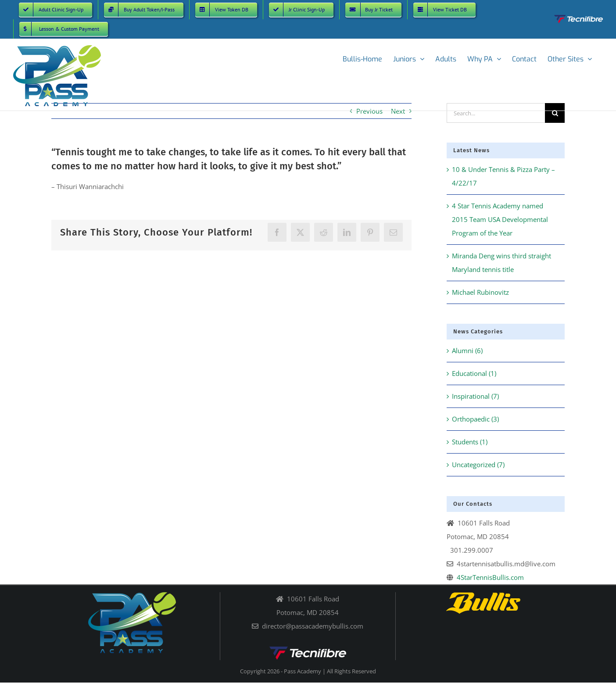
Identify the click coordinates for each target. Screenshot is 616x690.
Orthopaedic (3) (475, 419)
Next (398, 111)
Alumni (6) (467, 350)
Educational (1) (474, 373)
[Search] (555, 113)
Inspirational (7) (475, 396)
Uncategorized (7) (478, 465)
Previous (369, 111)
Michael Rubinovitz (480, 292)
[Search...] (496, 113)
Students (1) (470, 442)
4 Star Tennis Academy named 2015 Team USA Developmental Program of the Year (500, 219)
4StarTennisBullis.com (490, 577)
